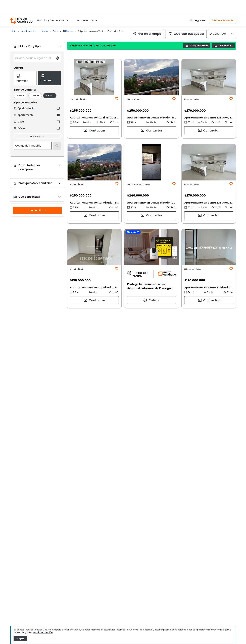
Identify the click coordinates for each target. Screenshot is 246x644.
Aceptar (20, 638)
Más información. (43, 632)
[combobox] (35, 43)
